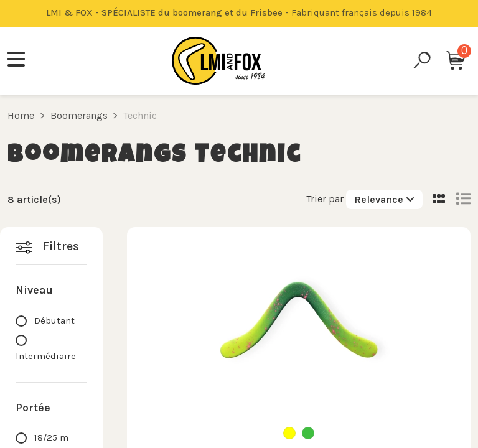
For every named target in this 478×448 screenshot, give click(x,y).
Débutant (54, 320)
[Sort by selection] (384, 199)
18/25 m (51, 437)
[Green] (308, 433)
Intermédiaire (46, 356)
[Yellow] (289, 433)
